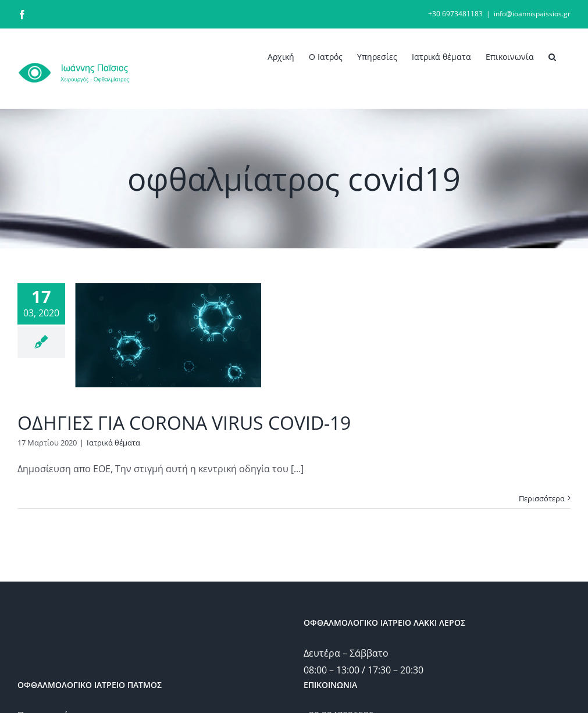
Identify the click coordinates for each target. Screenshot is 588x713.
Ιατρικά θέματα (113, 443)
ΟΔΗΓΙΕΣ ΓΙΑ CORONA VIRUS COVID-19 (184, 423)
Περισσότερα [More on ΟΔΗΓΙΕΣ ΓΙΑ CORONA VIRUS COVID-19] (542, 498)
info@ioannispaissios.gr (532, 14)
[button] (552, 56)
